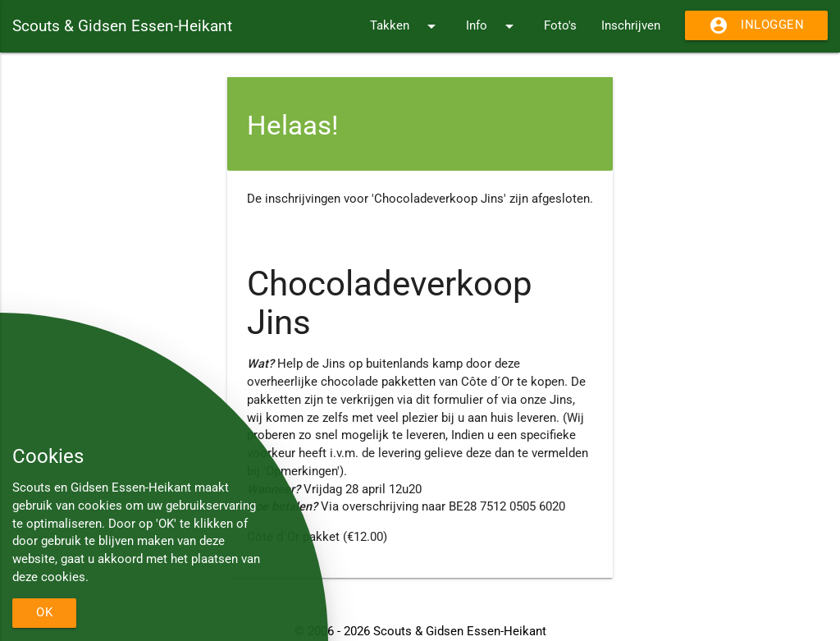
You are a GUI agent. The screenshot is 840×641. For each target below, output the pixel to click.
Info (493, 26)
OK (44, 613)
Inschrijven (631, 26)
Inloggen (756, 25)
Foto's (560, 26)
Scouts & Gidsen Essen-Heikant (122, 26)
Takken (406, 26)
